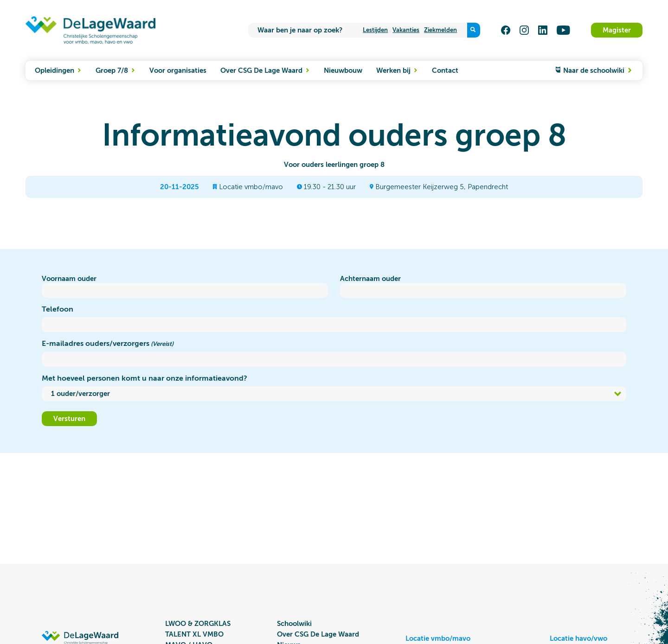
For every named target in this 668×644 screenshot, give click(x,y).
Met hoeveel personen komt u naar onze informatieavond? (145, 378)
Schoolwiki (294, 624)
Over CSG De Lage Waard (262, 70)
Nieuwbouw (343, 70)
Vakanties (406, 30)
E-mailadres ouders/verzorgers (108, 344)
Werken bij (394, 70)
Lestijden (375, 30)
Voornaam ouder (69, 279)
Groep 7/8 (113, 70)
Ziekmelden (440, 30)
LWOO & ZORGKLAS (198, 624)
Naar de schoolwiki (597, 70)
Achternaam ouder (370, 279)
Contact (445, 70)
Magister (617, 30)
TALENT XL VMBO (194, 634)
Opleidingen (55, 70)
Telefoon (58, 309)
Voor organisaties (178, 70)
